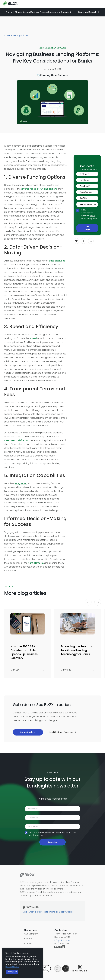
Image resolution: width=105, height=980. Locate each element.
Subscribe (52, 842)
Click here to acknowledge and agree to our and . (89, 216)
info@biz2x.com (62, 940)
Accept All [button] (12, 972)
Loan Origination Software (53, 48)
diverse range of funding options (39, 189)
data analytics (57, 261)
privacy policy (12, 967)
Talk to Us (87, 228)
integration (21, 483)
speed (33, 338)
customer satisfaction (17, 440)
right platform (36, 563)
